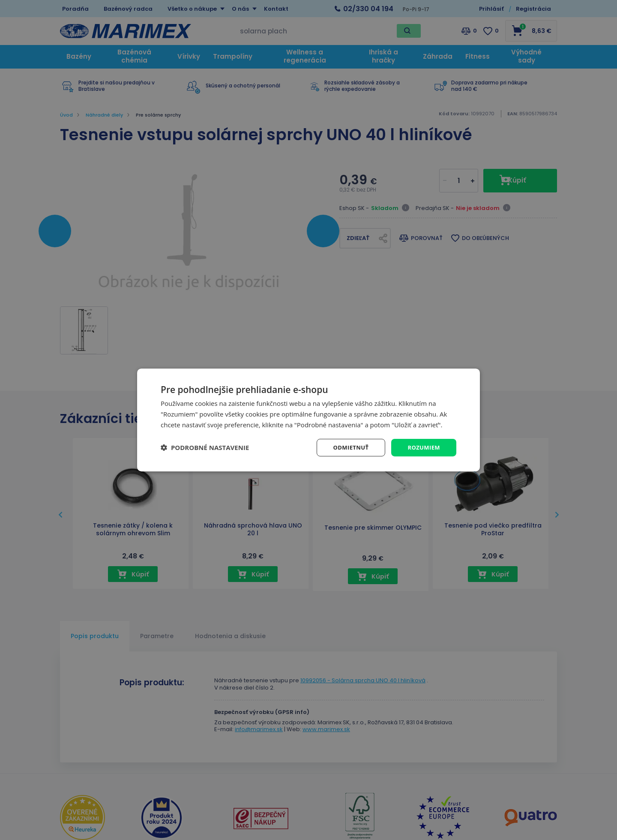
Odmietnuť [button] (347, 447)
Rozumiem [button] (423, 447)
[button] (205, 447)
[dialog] (308, 420)
